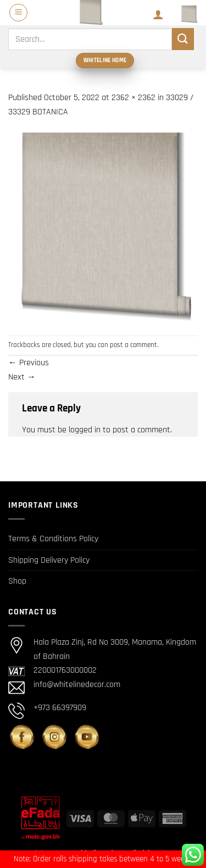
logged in (85, 430)
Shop (17, 581)
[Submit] (183, 39)
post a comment (133, 345)
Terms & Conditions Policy (53, 539)
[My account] (158, 14)
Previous (29, 363)
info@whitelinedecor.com (77, 685)
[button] (18, 13)
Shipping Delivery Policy (49, 560)
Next (22, 377)
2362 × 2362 (133, 98)
